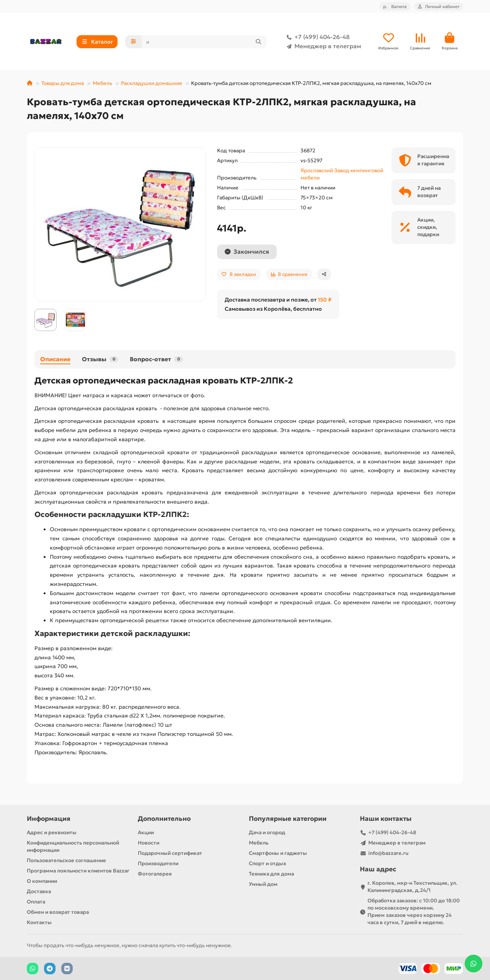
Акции (146, 832)
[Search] (204, 42)
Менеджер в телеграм (322, 46)
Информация (49, 819)
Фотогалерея (155, 874)
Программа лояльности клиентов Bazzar (78, 871)
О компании (42, 881)
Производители (158, 863)
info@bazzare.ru (388, 853)
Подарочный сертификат (170, 853)
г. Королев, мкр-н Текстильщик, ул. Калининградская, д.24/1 (412, 887)
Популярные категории (288, 819)
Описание (55, 359)
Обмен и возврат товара (58, 912)
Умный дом (263, 884)
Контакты (39, 922)
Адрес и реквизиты (52, 832)
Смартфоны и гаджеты (278, 853)
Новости (149, 843)
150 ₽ (325, 300)
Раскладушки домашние (152, 83)
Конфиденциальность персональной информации (73, 846)
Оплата (36, 902)
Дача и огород (267, 832)
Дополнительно (164, 819)
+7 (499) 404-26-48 (317, 37)
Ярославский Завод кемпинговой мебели (342, 174)
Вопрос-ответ (156, 359)
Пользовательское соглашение (66, 860)
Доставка (39, 891)
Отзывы (100, 359)
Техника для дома (271, 874)
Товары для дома (63, 83)
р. (395, 7)
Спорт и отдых (267, 863)
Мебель (102, 83)
